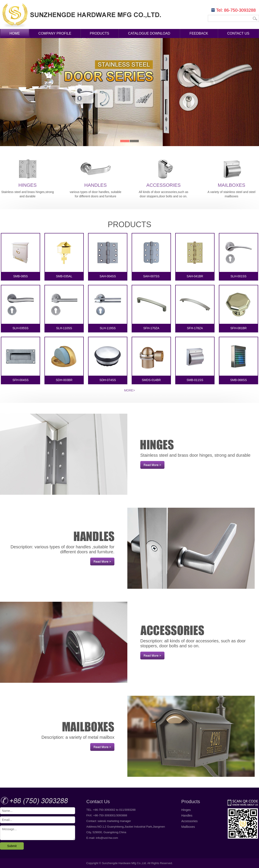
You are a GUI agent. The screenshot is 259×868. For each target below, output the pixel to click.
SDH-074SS (108, 359)
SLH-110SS (64, 308)
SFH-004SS (21, 359)
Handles (96, 172)
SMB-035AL (64, 256)
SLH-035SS (21, 308)
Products (99, 33)
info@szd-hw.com (107, 838)
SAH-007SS (151, 256)
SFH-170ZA (151, 308)
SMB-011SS (195, 359)
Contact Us (238, 33)
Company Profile (55, 33)
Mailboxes (232, 172)
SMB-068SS (238, 359)
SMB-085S (21, 256)
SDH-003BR (64, 359)
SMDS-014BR (151, 359)
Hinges (28, 172)
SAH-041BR (195, 256)
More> (129, 390)
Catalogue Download (149, 33)
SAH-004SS (108, 256)
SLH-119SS (108, 308)
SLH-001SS (238, 256)
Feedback (199, 33)
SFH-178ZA (195, 308)
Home (15, 33)
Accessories (164, 172)
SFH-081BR (238, 308)
